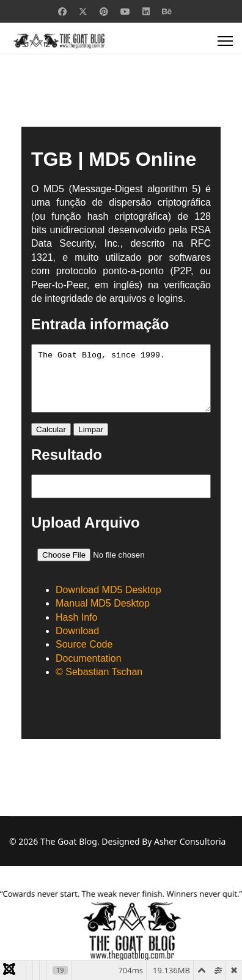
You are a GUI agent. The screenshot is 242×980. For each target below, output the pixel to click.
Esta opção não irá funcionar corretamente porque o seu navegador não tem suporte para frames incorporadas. (121, 433)
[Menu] (225, 41)
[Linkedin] (146, 11)
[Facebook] (62, 11)
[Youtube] (125, 11)
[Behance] (167, 11)
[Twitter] (83, 11)
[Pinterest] (104, 11)
